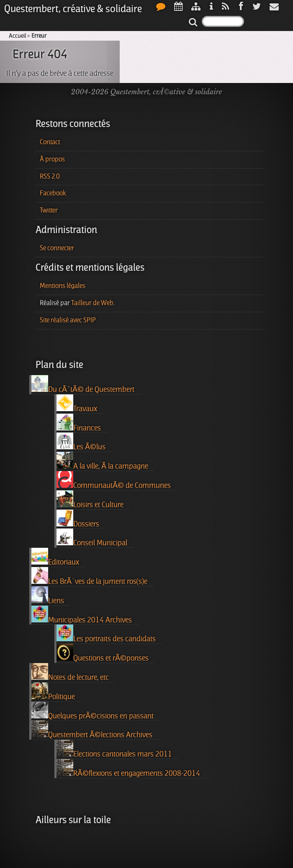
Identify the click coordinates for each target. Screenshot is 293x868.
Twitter (49, 210)
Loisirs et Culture (90, 500)
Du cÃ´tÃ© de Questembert (83, 384)
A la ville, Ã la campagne (102, 461)
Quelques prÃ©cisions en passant (93, 711)
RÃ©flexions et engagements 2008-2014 (128, 768)
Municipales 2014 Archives (82, 615)
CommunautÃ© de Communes (114, 480)
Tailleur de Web (92, 303)
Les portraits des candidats (106, 634)
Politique (53, 692)
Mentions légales (63, 286)
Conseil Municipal (92, 538)
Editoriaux (55, 557)
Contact (50, 142)
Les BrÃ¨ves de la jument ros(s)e (89, 576)
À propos (52, 159)
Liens (48, 596)
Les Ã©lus (81, 442)
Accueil (17, 36)
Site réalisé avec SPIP (68, 320)
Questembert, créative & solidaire (73, 9)
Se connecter (57, 248)
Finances (79, 423)
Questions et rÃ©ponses (103, 653)
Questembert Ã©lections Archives (92, 730)
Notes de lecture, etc (70, 672)
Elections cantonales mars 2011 (114, 749)
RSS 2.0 (50, 176)
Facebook (53, 193)
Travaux (77, 404)
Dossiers (78, 519)
